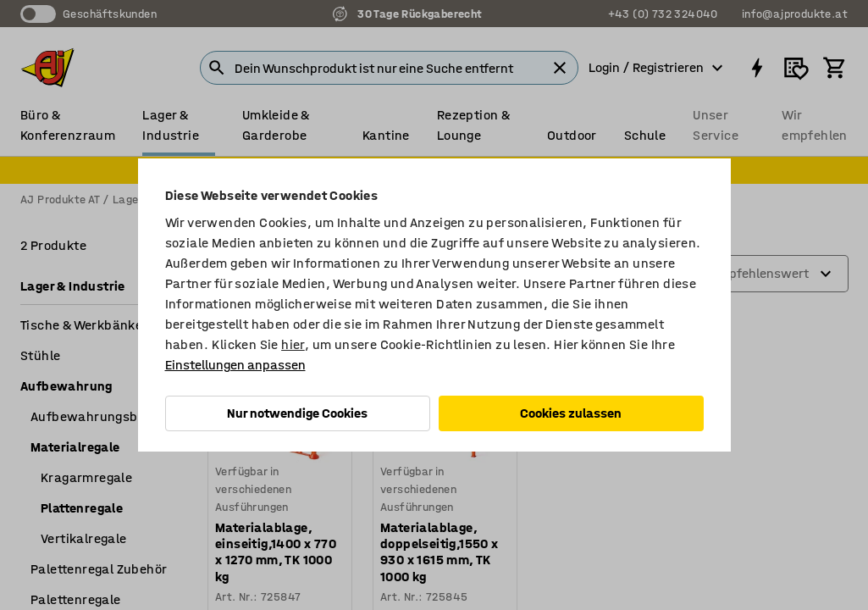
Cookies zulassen (571, 413)
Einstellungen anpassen (235, 365)
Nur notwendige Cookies (297, 413)
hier (293, 344)
